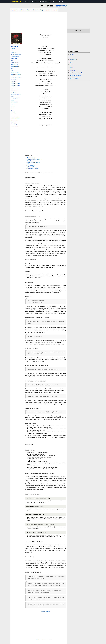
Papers (12, 100)
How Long (13, 106)
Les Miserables (73, 60)
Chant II (12, 108)
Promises (13, 112)
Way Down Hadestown (15, 67)
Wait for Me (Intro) (14, 126)
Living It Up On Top (15, 63)
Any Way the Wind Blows (16, 55)
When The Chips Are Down (16, 78)
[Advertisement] (38, 23)
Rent (71, 62)
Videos (22, 10)
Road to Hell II (14, 122)
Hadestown (62, 6)
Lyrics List (14, 10)
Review (35, 10)
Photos (28, 10)
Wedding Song (14, 59)
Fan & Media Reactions (33, 168)
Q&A (28, 164)
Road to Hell (13, 53)
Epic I (12, 61)
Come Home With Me (15, 57)
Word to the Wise (14, 114)
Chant (12, 71)
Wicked (72, 67)
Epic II (12, 69)
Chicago (72, 65)
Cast (48, 10)
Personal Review (31, 158)
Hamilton (72, 54)
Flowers (12, 96)
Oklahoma (72, 70)
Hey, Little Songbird (15, 73)
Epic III (12, 110)
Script (42, 10)
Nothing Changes (14, 102)
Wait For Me (13, 82)
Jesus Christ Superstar (75, 75)
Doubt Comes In (14, 120)
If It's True (13, 104)
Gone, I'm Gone (14, 80)
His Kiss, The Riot (14, 116)
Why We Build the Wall (15, 84)
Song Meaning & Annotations (34, 159)
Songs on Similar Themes (33, 162)
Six (71, 57)
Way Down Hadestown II (16, 94)
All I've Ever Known (15, 65)
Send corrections (46, 612)
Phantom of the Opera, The (76, 73)
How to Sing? (30, 167)
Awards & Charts (31, 165)
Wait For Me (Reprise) (15, 118)
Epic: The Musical (74, 78)
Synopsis (54, 10)
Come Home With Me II (15, 98)
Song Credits (30, 161)
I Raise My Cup (14, 124)
